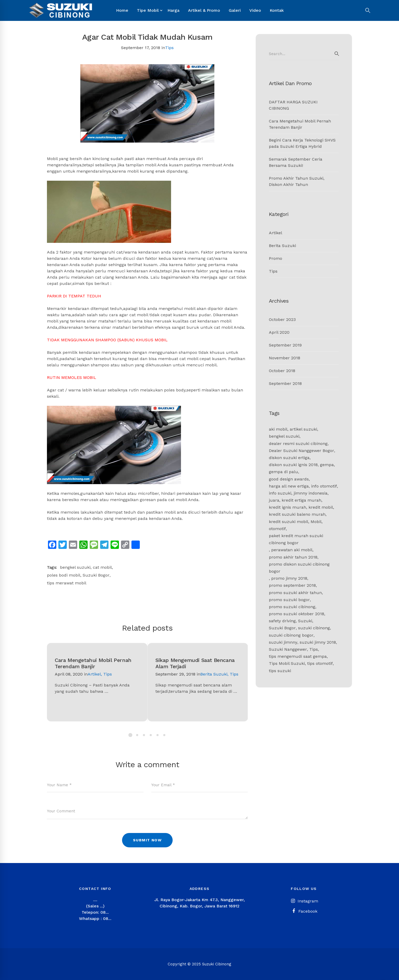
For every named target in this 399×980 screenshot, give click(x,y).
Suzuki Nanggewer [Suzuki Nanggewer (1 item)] (288, 649)
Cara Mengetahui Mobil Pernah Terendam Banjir (93, 663)
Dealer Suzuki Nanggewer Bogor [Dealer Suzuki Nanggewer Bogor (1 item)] (301, 451)
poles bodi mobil (64, 575)
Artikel (94, 674)
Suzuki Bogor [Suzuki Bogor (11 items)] (282, 628)
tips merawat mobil (67, 583)
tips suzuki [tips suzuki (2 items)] (280, 671)
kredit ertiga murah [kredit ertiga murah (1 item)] (301, 500)
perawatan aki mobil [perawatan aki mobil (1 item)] (292, 550)
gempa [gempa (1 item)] (327, 465)
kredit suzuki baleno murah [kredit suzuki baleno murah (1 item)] (297, 514)
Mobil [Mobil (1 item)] (316, 522)
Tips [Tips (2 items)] (314, 649)
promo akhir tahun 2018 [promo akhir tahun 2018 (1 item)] (293, 557)
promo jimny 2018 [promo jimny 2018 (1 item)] (289, 578)
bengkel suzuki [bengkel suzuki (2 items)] (284, 436)
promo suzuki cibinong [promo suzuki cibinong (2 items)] (292, 607)
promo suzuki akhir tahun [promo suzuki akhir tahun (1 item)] (295, 593)
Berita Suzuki (214, 674)
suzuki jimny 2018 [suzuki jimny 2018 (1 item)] (318, 642)
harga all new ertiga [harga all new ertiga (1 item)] (289, 486)
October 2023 (282, 319)
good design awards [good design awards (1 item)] (289, 479)
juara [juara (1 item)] (274, 500)
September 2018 (285, 383)
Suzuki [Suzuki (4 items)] (305, 621)
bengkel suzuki (75, 567)
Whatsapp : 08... (95, 919)
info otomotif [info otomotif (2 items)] (324, 486)
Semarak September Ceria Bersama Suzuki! (296, 162)
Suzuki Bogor (96, 575)
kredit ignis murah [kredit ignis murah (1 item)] (288, 507)
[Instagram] (304, 901)
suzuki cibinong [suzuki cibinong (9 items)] (314, 628)
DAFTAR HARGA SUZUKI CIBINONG (293, 105)
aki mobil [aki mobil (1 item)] (278, 429)
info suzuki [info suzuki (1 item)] (280, 493)
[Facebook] (304, 911)
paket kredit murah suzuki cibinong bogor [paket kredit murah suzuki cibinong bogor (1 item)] (296, 539)
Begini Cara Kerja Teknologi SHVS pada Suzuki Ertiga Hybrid (302, 143)
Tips (169, 48)
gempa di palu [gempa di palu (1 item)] (283, 472)
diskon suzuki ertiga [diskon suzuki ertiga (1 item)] (289, 458)
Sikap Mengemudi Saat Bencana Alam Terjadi (195, 663)
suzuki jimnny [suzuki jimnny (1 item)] (283, 642)
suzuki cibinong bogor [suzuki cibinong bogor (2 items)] (291, 635)
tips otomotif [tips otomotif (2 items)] (320, 663)
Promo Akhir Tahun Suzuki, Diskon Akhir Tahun (297, 181)
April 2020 (279, 332)
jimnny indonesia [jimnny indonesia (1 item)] (311, 493)
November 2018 (285, 358)
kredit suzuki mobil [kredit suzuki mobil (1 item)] (289, 522)
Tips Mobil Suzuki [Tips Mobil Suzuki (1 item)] (287, 663)
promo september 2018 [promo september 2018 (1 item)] (292, 585)
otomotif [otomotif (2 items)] (277, 529)
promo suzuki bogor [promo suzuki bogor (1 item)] (289, 600)
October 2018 (282, 371)
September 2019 (285, 345)
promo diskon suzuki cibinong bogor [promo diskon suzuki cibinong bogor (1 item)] (299, 568)
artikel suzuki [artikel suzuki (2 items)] (303, 429)
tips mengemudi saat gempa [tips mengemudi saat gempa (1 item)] (298, 656)
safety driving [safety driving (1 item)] (282, 621)
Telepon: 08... (95, 912)
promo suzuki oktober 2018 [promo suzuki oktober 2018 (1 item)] (297, 614)
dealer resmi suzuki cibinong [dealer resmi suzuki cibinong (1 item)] (298, 444)
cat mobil (102, 567)
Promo (276, 258)
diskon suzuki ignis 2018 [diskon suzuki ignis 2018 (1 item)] (293, 465)
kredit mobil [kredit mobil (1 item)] (321, 507)
